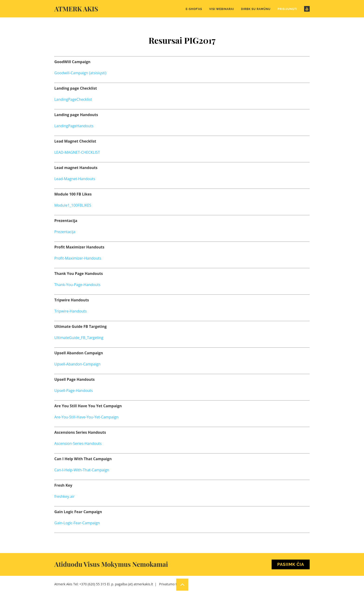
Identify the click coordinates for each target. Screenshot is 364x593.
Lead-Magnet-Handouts (75, 179)
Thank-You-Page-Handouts (77, 285)
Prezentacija (65, 232)
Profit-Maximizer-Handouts (78, 258)
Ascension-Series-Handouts (78, 443)
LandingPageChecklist (73, 99)
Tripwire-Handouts (70, 311)
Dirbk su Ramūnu (256, 9)
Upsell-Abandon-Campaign (77, 364)
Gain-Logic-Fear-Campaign (77, 523)
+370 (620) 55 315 (93, 584)
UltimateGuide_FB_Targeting (79, 338)
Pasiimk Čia (291, 564)
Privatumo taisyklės (174, 584)
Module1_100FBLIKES (73, 205)
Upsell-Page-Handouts (74, 391)
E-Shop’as (194, 9)
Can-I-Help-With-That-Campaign (82, 470)
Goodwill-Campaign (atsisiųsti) (80, 73)
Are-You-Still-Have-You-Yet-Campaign (86, 417)
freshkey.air (64, 496)
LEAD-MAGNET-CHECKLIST (77, 152)
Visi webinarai (222, 9)
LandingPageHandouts (74, 126)
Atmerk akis (76, 9)
